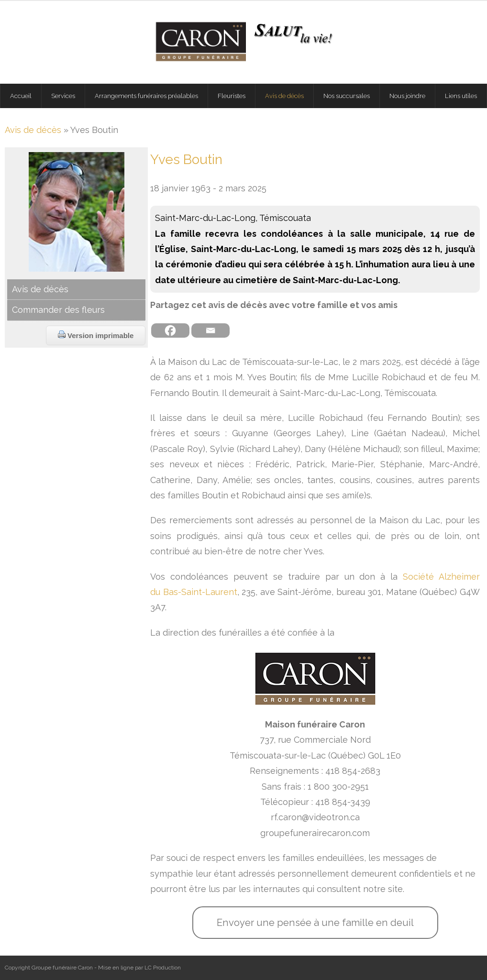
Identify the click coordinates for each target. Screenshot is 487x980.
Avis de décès (33, 130)
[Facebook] (170, 330)
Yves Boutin (186, 160)
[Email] (210, 330)
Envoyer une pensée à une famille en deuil (315, 923)
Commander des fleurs (58, 310)
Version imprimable (96, 335)
